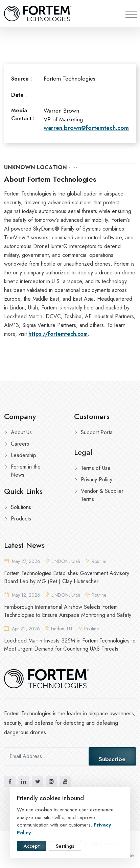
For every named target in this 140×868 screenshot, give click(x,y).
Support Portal (97, 432)
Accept (32, 846)
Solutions (21, 507)
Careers (20, 444)
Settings (65, 846)
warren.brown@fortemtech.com (86, 128)
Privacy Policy (97, 480)
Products (21, 519)
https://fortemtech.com (58, 334)
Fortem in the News (26, 471)
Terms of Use (96, 468)
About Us (21, 432)
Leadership (24, 455)
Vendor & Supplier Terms (102, 495)
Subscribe (112, 759)
